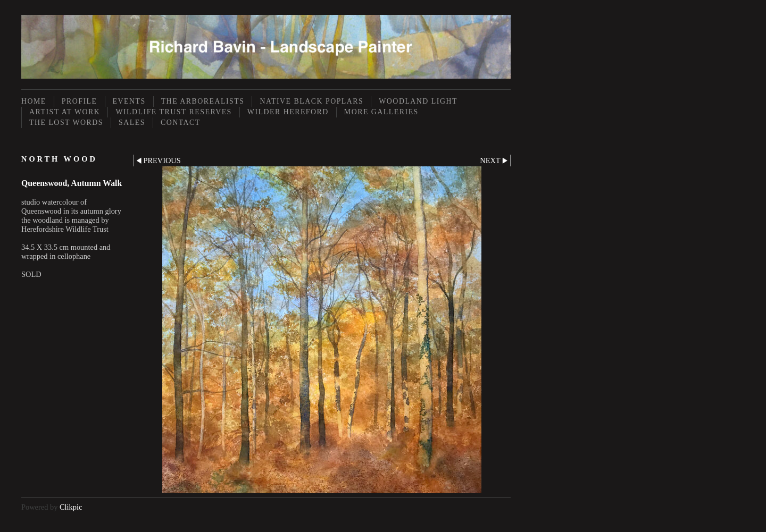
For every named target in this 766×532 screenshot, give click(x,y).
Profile (80, 101)
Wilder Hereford (288, 112)
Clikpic (71, 507)
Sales (132, 123)
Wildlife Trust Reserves (173, 112)
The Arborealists (203, 101)
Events (129, 101)
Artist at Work (65, 112)
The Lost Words (66, 123)
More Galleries (381, 112)
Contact (181, 123)
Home (34, 101)
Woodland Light (418, 101)
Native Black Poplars (311, 101)
